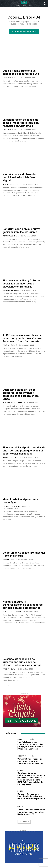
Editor (17, 236)
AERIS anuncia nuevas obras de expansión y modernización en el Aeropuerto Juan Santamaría (23, 338)
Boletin (20, 770)
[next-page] (8, 686)
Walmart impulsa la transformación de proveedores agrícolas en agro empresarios (23, 605)
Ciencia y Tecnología (12, 506)
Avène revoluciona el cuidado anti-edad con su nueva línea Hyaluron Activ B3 (31, 812)
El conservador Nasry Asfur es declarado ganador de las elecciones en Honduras (22, 284)
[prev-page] (4, 686)
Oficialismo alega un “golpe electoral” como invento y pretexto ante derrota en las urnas (21, 394)
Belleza (20, 807)
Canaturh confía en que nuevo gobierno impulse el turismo (21, 230)
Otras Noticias (9, 403)
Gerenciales (8, 184)
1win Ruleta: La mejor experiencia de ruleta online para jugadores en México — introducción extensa (30, 745)
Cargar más (24, 822)
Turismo (6, 345)
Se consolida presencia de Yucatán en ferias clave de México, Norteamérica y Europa (22, 662)
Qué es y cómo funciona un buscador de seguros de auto (21, 72)
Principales (8, 236)
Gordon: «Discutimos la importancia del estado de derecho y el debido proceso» (31, 796)
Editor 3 (15, 78)
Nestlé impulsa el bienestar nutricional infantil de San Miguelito (20, 177)
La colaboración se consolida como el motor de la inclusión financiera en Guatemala (21, 123)
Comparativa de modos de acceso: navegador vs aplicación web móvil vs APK (30, 761)
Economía (7, 78)
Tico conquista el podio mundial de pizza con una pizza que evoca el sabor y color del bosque (24, 451)
